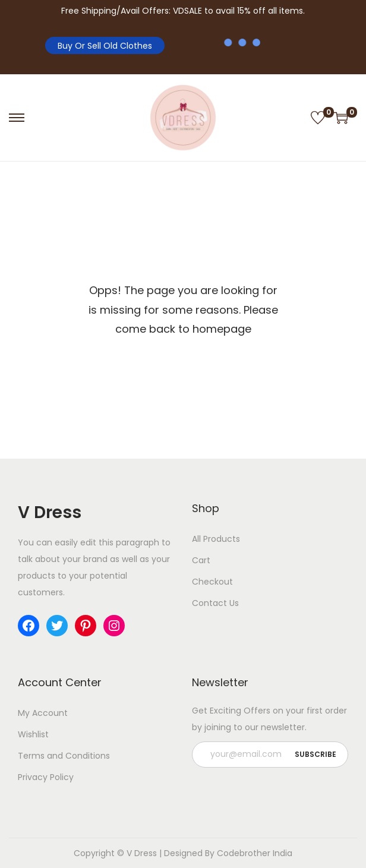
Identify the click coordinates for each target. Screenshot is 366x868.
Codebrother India (255, 853)
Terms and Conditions (64, 756)
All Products (216, 539)
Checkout (212, 582)
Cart (201, 560)
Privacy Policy (46, 777)
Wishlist (33, 734)
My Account (43, 713)
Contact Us (215, 603)
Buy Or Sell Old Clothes (105, 46)
